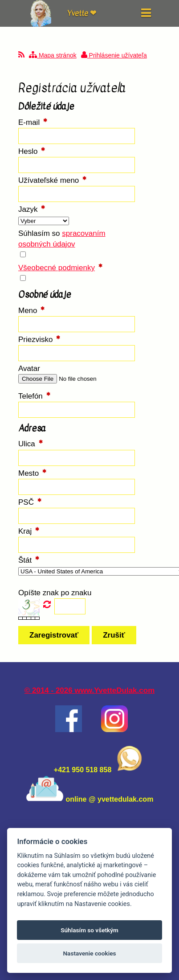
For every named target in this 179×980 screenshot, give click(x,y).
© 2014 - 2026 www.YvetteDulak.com (90, 690)
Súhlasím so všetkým (89, 930)
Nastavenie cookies (89, 953)
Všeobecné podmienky (57, 268)
